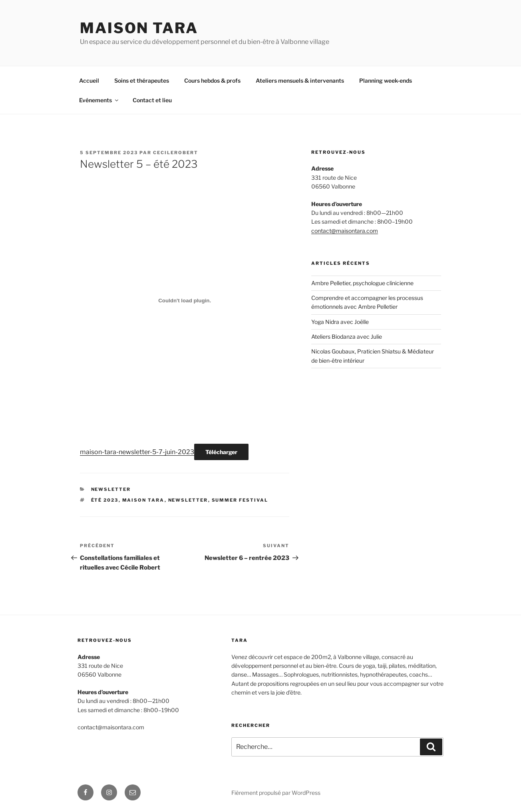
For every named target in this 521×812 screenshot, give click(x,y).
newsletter (111, 489)
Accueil (89, 80)
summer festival (240, 500)
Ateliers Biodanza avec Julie (347, 337)
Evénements (99, 100)
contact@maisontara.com (345, 231)
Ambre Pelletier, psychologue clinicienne (362, 283)
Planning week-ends (386, 80)
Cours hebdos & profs (212, 80)
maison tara (143, 500)
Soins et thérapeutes (142, 80)
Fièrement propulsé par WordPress (276, 793)
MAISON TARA (139, 28)
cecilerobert (176, 153)
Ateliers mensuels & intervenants (300, 80)
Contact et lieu (152, 100)
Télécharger (221, 452)
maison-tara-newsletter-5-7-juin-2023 (137, 452)
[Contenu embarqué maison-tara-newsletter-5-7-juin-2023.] (185, 300)
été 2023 (105, 500)
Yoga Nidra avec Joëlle (340, 322)
